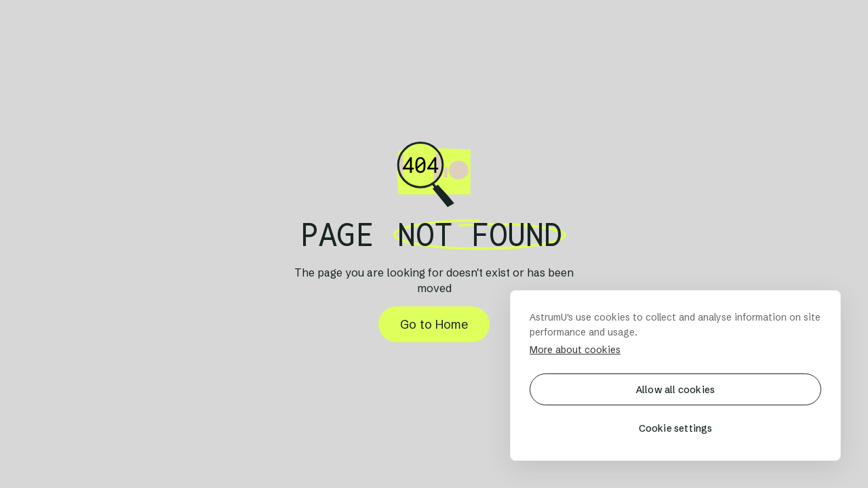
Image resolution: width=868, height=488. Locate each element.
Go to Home (434, 324)
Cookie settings (676, 428)
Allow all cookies (675, 390)
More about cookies (575, 350)
